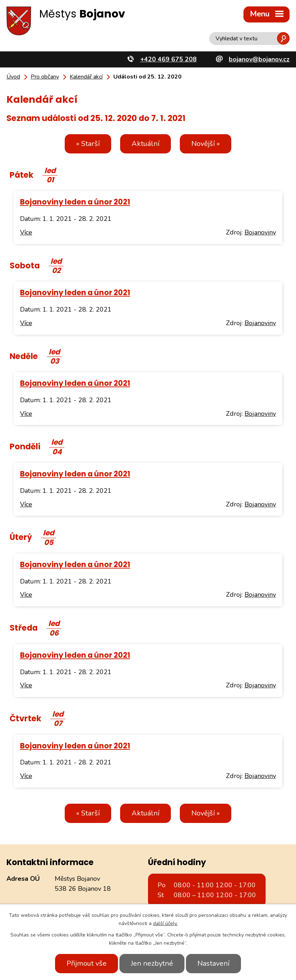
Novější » (206, 144)
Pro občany (45, 77)
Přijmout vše (87, 963)
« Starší (88, 144)
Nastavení (213, 963)
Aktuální (145, 144)
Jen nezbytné (152, 963)
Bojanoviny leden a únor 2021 (75, 202)
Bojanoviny (260, 232)
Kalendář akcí (86, 77)
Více (26, 232)
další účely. (165, 923)
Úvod (13, 77)
